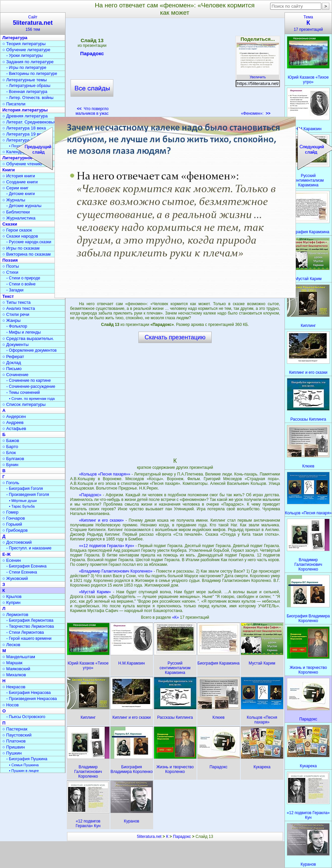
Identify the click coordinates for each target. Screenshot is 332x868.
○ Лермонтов (15, 615)
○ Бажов (11, 441)
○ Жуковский (15, 578)
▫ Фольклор (17, 326)
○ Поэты (11, 266)
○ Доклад (12, 363)
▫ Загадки (15, 290)
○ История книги (19, 176)
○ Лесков (11, 645)
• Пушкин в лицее (24, 771)
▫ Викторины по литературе (32, 74)
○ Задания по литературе (28, 62)
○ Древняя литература (25, 116)
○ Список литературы (24, 404)
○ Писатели (14, 104)
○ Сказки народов (20, 236)
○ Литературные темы (25, 80)
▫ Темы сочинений (23, 393)
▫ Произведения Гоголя (28, 495)
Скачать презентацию (175, 337)
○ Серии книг (15, 188)
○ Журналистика (19, 218)
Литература (15, 38)
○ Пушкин (12, 753)
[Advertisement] (175, 69)
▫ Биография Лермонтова (30, 620)
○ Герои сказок (17, 230)
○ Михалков (14, 675)
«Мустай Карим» (95, 592)
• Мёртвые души (23, 501)
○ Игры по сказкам (21, 248)
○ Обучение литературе (26, 50)
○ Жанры (12, 320)
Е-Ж (7, 554)
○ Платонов (14, 741)
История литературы (25, 110)
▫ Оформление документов (31, 350)
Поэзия (10, 260)
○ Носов (11, 705)
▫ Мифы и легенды (24, 332)
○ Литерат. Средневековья (29, 122)
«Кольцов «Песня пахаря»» (105, 474)
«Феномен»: (256, 113)
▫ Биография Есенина (26, 566)
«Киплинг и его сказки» (101, 520)
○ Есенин (12, 560)
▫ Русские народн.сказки (29, 242)
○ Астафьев (14, 428)
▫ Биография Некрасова (29, 693)
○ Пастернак (15, 729)
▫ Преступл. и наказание (29, 548)
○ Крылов (12, 596)
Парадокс (92, 55)
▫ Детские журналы (24, 206)
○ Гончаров (14, 518)
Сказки (10, 224)
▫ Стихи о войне (21, 284)
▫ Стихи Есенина (22, 572)
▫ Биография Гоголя (25, 489)
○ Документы (15, 344)
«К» (176, 617)
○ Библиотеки (16, 212)
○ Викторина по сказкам (26, 254)
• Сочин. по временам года (32, 399)
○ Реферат (13, 357)
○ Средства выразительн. (28, 338)
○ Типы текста (17, 302)
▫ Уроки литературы (25, 56)
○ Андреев (13, 422)
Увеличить (258, 75)
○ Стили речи (16, 314)
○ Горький (12, 524)
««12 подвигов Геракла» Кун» (106, 546)
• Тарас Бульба (22, 506)
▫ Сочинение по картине (29, 380)
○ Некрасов (14, 687)
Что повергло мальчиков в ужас (92, 111)
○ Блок (9, 453)
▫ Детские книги (21, 194)
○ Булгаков (13, 459)
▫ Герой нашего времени (29, 638)
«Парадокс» (90, 495)
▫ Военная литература (27, 92)
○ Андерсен (14, 416)
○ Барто (10, 447)
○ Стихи (10, 272)
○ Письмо (12, 369)
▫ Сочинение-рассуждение (31, 386)
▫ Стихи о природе (23, 278)
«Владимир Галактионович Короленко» (116, 571)
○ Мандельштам (19, 657)
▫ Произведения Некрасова (32, 699)
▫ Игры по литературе (26, 68)
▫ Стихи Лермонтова (25, 632)
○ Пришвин (14, 747)
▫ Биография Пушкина (27, 759)
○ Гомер (10, 512)
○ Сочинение (15, 375)
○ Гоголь (11, 483)
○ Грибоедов (15, 530)
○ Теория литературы (24, 44)
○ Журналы (14, 200)
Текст (8, 296)
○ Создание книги (20, 182)
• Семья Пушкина (24, 765)
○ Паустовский (17, 735)
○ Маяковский (16, 669)
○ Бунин (10, 465)
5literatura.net (149, 837)
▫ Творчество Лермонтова (30, 626)
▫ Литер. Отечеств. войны (30, 98)
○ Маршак (12, 663)
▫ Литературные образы (28, 86)
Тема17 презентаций (308, 23)
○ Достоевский (17, 542)
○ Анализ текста (19, 308)
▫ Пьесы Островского (26, 717)
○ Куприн (11, 602)
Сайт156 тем (33, 23)
